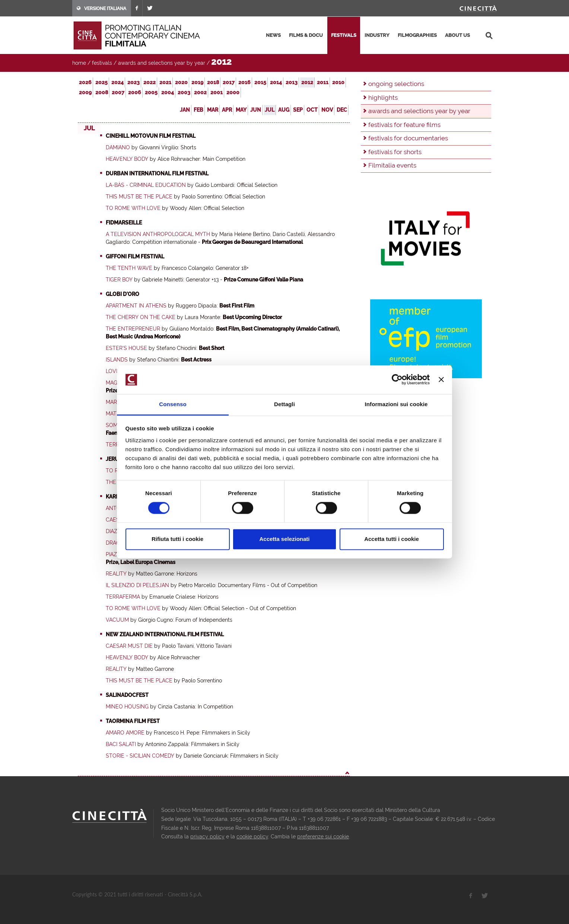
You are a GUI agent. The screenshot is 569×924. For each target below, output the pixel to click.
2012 (307, 82)
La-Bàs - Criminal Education (146, 185)
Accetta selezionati (284, 539)
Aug (284, 110)
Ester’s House (126, 348)
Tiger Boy (119, 280)
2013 (292, 82)
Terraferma (123, 597)
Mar (213, 110)
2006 (135, 92)
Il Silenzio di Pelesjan (137, 585)
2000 (233, 92)
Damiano (118, 147)
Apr (227, 110)
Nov (327, 110)
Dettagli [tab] (284, 404)
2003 (184, 92)
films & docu (306, 35)
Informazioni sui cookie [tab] (396, 404)
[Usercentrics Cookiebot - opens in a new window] (397, 380)
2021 (165, 82)
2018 (213, 82)
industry (377, 35)
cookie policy (252, 837)
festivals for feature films (404, 125)
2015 (260, 82)
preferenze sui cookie (323, 837)
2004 (168, 92)
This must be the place (139, 197)
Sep (298, 110)
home (79, 63)
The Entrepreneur (133, 329)
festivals (344, 35)
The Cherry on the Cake (141, 317)
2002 (200, 92)
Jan (185, 110)
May (241, 110)
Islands (117, 360)
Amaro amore (125, 733)
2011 (323, 82)
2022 (150, 82)
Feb (198, 110)
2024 (117, 82)
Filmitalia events (392, 165)
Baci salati (121, 744)
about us (457, 35)
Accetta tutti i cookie (392, 539)
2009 (85, 92)
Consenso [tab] (173, 404)
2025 (101, 82)
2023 (133, 82)
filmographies (417, 35)
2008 (102, 92)
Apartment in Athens (136, 306)
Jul (270, 110)
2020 (181, 82)
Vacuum (117, 620)
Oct (312, 110)
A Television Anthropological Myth (158, 234)
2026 (85, 82)
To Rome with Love (133, 208)
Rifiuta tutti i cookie (177, 539)
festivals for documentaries (408, 138)
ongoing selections (396, 84)
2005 (151, 92)
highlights (383, 98)
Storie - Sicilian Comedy (140, 756)
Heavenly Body (127, 159)
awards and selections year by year (162, 63)
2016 (244, 82)
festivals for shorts (395, 152)
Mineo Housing (127, 707)
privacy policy (207, 837)
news (273, 35)
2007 (118, 92)
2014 (276, 82)
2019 (197, 82)
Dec (342, 110)
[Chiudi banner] (441, 380)
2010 (338, 82)
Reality (116, 574)
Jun (256, 110)
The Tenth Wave (129, 268)
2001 (217, 92)
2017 (229, 82)
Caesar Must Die (129, 646)
